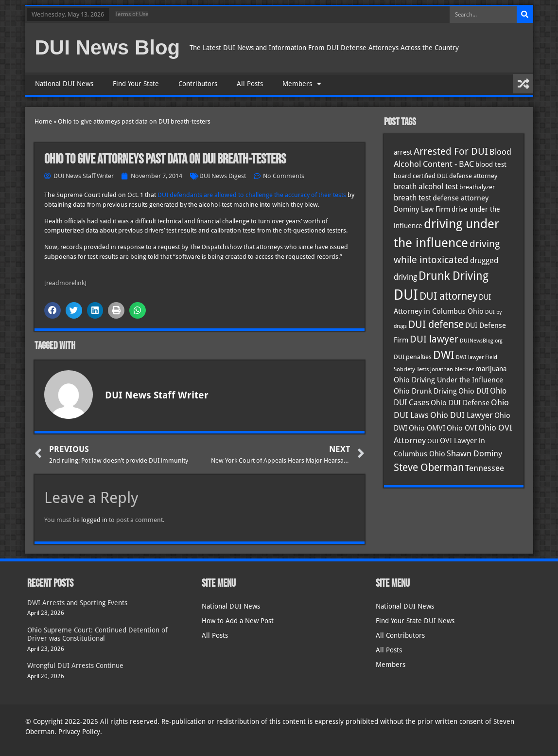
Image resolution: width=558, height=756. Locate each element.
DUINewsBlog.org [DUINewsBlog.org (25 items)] (481, 341)
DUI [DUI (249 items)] (406, 295)
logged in (94, 520)
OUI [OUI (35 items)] (433, 441)
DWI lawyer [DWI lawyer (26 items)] (470, 357)
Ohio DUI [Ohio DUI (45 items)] (473, 391)
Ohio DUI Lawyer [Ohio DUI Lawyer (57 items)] (462, 415)
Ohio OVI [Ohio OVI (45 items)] (462, 428)
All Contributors (400, 635)
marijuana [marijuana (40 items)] (491, 369)
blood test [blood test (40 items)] (491, 164)
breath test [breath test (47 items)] (412, 198)
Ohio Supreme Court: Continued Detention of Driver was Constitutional (97, 634)
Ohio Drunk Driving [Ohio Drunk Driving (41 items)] (425, 391)
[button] (52, 310)
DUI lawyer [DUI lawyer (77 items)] (434, 339)
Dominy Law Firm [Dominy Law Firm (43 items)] (422, 209)
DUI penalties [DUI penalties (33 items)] (413, 357)
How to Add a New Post (238, 621)
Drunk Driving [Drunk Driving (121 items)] (453, 276)
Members (302, 84)
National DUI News (64, 84)
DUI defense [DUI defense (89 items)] (436, 324)
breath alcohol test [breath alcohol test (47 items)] (426, 187)
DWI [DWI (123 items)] (444, 355)
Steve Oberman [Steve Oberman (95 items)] (429, 467)
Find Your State (136, 84)
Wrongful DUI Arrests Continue (75, 666)
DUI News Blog (108, 47)
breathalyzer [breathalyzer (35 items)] (477, 187)
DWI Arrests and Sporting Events (77, 603)
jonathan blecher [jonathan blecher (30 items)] (452, 369)
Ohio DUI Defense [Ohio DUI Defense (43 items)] (460, 403)
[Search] (525, 15)
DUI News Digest (223, 176)
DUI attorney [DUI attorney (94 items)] (448, 296)
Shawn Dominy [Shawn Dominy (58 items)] (474, 453)
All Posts (250, 84)
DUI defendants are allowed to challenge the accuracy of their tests (252, 195)
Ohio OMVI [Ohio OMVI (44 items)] (427, 428)
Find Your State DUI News (415, 621)
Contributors (198, 84)
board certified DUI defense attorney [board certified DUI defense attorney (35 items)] (445, 176)
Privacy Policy (79, 732)
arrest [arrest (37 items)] (403, 152)
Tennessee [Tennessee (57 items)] (485, 468)
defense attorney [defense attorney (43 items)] (461, 198)
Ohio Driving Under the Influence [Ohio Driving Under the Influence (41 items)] (448, 380)
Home (43, 121)
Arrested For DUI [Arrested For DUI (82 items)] (451, 151)
